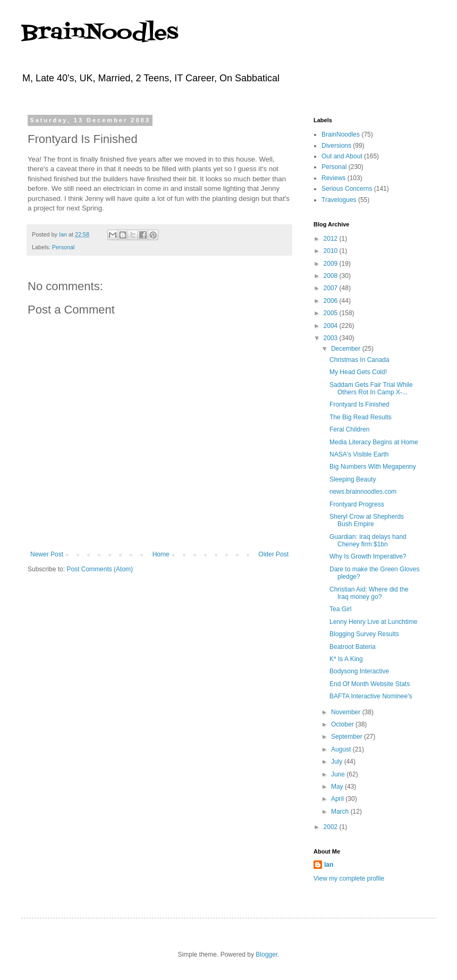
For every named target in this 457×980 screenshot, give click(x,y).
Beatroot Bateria (353, 647)
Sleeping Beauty (353, 479)
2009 (332, 264)
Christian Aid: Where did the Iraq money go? (369, 593)
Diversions (336, 146)
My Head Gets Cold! (358, 372)
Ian (329, 865)
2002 (332, 827)
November (347, 712)
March (341, 812)
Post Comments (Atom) (100, 569)
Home (161, 554)
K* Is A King (346, 659)
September (348, 737)
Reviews (333, 178)
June (339, 774)
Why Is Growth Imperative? (368, 556)
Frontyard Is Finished (359, 404)
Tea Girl (340, 609)
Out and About (342, 156)
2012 (332, 239)
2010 (332, 251)
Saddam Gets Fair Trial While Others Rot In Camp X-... (371, 388)
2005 (332, 313)
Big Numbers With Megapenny (373, 467)
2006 (332, 301)
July (338, 762)
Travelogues (339, 200)
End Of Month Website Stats (370, 684)
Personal (64, 247)
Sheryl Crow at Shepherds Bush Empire (367, 520)
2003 (332, 338)
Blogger (266, 954)
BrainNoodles (100, 33)
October (343, 724)
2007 (332, 288)
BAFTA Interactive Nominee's (371, 696)
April (338, 799)
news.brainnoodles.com (363, 492)
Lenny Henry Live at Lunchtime (373, 622)
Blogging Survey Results (364, 634)
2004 (332, 326)
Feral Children (349, 429)
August (342, 749)
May (338, 787)
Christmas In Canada (359, 360)
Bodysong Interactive (359, 671)
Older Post (273, 554)
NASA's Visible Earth (359, 454)
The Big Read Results (361, 417)
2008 (332, 276)
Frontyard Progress (357, 504)
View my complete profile (349, 878)
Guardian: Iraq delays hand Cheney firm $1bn (368, 540)
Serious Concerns (347, 189)
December (347, 349)
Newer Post (47, 554)
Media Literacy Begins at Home (374, 442)
